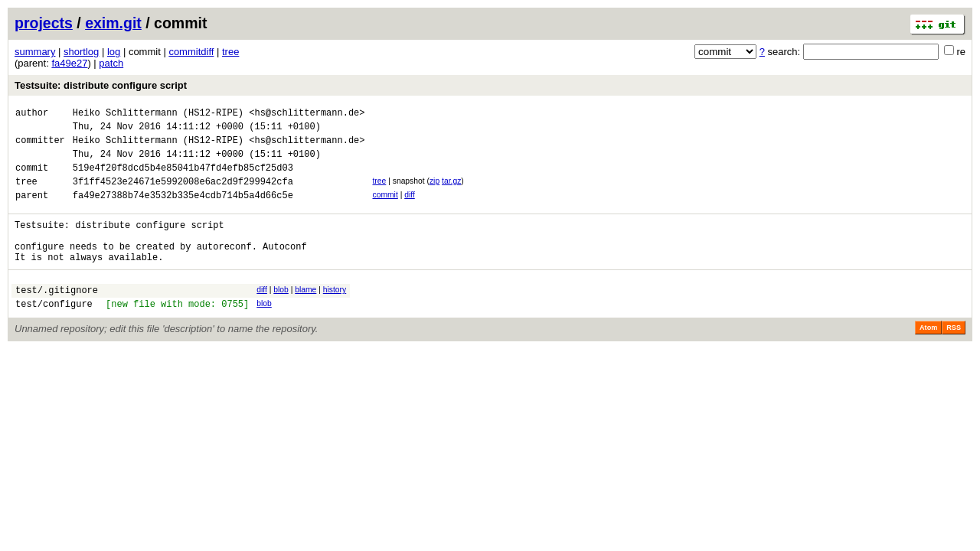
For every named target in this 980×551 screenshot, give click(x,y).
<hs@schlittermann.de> (307, 114)
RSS (954, 357)
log (114, 52)
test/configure (54, 333)
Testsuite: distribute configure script (101, 85)
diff (410, 209)
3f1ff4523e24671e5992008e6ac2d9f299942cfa (183, 195)
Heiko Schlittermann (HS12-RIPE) (158, 114)
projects (44, 23)
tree (230, 52)
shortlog (81, 52)
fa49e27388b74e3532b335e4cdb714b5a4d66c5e (183, 211)
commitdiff (191, 52)
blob (281, 315)
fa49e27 (69, 63)
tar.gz (451, 192)
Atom (928, 357)
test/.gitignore (57, 317)
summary (35, 52)
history (335, 315)
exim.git (113, 23)
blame (305, 315)
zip (434, 192)
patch (111, 63)
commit (385, 209)
